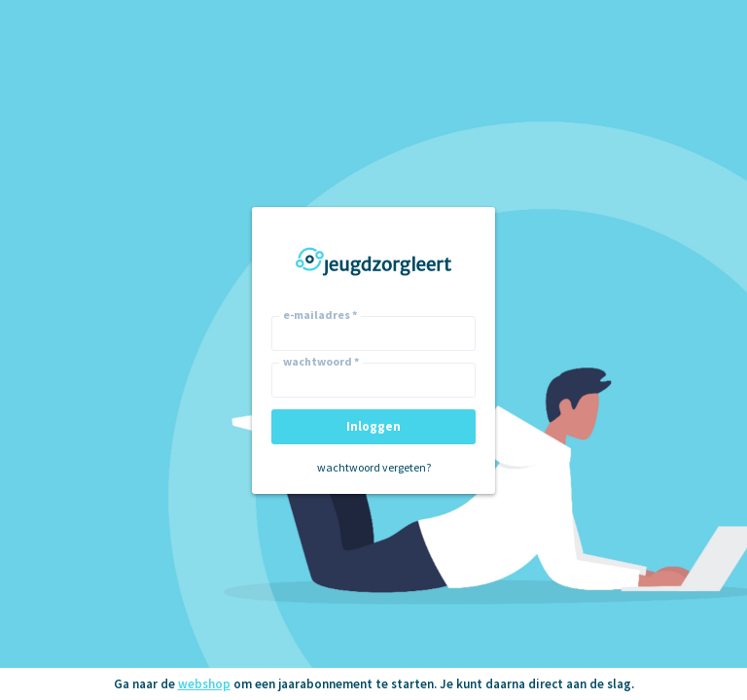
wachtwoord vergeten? (374, 467)
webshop (204, 684)
